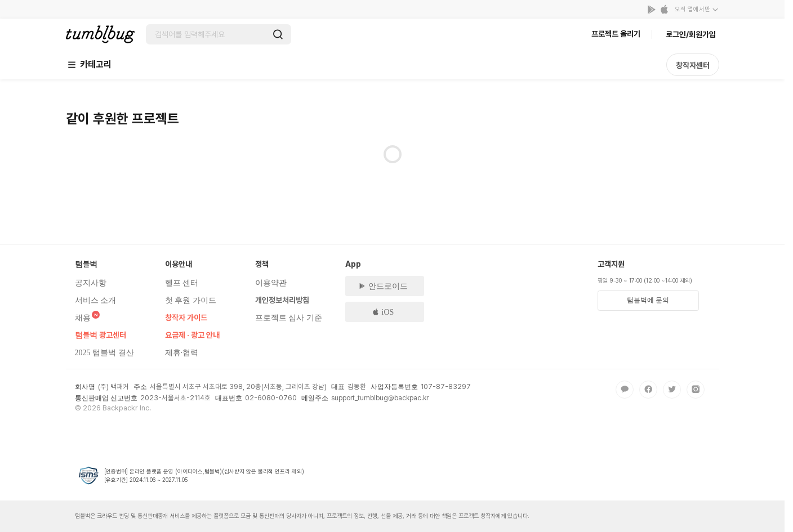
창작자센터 (693, 65)
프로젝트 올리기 (616, 34)
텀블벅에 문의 (648, 300)
